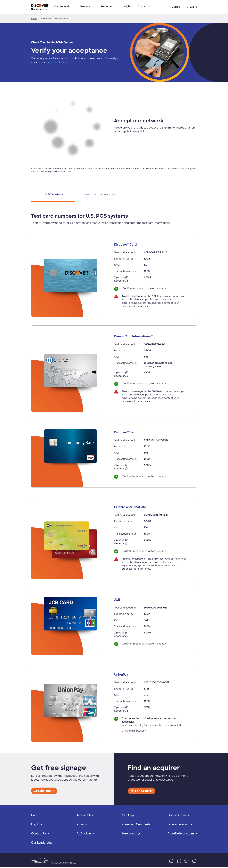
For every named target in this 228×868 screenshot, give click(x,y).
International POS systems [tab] (100, 195)
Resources (107, 6)
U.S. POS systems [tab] (53, 195)
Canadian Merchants (136, 824)
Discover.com (177, 815)
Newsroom (130, 834)
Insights (127, 6)
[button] (174, 7)
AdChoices (84, 834)
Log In (35, 824)
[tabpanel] (114, 477)
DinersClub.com (179, 824)
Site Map (128, 815)
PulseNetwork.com (181, 834)
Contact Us (144, 6)
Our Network (62, 6)
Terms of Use (85, 815)
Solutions (85, 6)
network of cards (57, 62)
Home (35, 815)
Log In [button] (191, 7)
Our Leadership (42, 843)
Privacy (82, 824)
